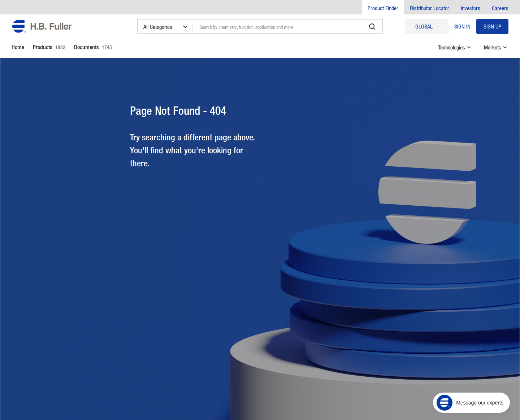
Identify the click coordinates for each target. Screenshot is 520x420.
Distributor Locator (430, 8)
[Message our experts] (471, 403)
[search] (372, 27)
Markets (496, 47)
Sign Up (492, 26)
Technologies (455, 47)
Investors (471, 8)
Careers (500, 8)
